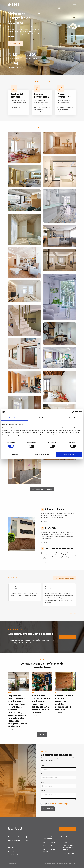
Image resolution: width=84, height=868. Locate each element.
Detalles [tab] (42, 418)
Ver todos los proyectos (42, 489)
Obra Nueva (12, 848)
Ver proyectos (16, 44)
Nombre (44, 765)
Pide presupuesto (67, 637)
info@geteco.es (67, 842)
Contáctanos (48, 809)
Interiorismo (12, 844)
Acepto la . (56, 804)
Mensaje (44, 791)
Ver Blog (42, 735)
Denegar (15, 454)
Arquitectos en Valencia (15, 855)
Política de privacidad (62, 863)
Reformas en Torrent (50, 842)
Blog (27, 840)
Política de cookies (49, 863)
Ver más (44, 521)
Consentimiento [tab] (15, 418)
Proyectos (11, 851)
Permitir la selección (42, 454)
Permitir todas (69, 454)
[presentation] (71, 614)
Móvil (43, 782)
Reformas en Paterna (50, 846)
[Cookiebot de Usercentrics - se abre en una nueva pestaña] (73, 412)
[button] (11, 614)
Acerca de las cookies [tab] (70, 418)
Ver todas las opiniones (64, 578)
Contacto (29, 844)
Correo (43, 774)
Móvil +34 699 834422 (69, 853)
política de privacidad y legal (59, 804)
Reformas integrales (14, 840)
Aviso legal (72, 863)
